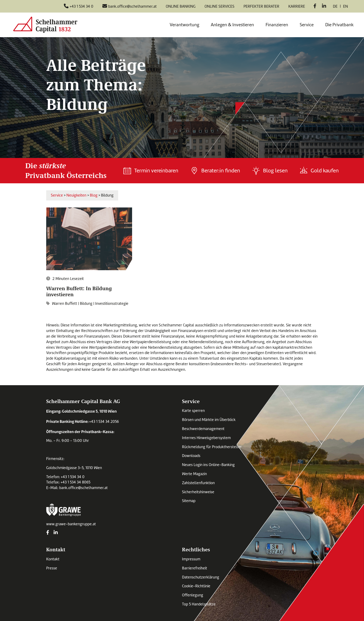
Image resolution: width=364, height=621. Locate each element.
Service (307, 25)
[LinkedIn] (324, 7)
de (335, 6)
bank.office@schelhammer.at (83, 488)
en (346, 6)
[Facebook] (315, 7)
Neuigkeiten (76, 195)
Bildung (86, 304)
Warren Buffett (65, 304)
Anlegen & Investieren (232, 25)
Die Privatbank (339, 25)
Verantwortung (184, 25)
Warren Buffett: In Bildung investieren (79, 291)
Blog (94, 195)
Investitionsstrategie (112, 304)
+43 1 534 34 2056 (104, 422)
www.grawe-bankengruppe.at (71, 524)
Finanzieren (277, 25)
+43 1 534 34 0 (73, 477)
